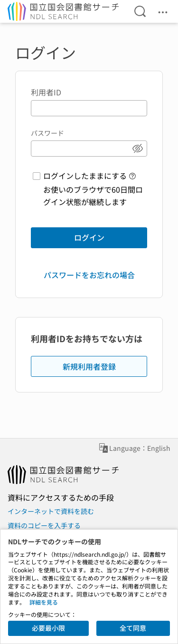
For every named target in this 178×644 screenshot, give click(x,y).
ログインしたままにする (85, 176)
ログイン (89, 237)
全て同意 (133, 628)
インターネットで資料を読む (51, 511)
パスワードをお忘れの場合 (89, 275)
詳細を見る (44, 602)
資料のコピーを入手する (44, 525)
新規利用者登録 (89, 366)
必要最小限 (48, 628)
